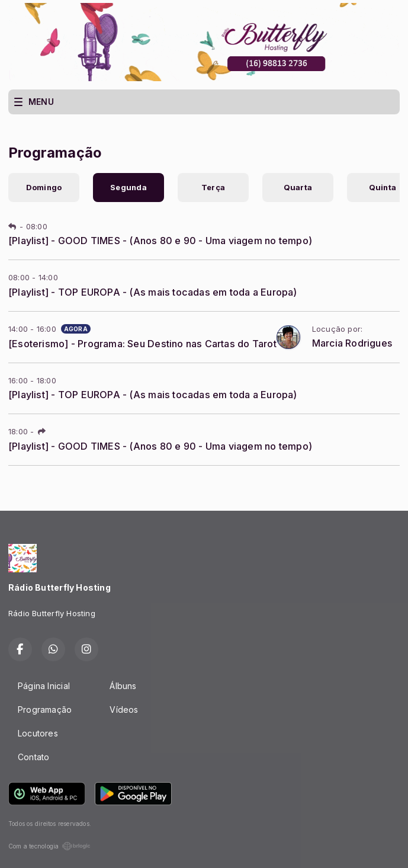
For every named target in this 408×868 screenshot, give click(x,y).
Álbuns (123, 686)
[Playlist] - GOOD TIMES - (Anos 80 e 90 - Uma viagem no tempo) (160, 241)
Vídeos (124, 710)
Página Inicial (44, 686)
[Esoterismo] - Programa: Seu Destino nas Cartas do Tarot (142, 344)
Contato (33, 757)
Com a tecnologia (49, 846)
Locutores (38, 733)
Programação (45, 710)
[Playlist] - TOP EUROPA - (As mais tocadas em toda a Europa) (153, 292)
